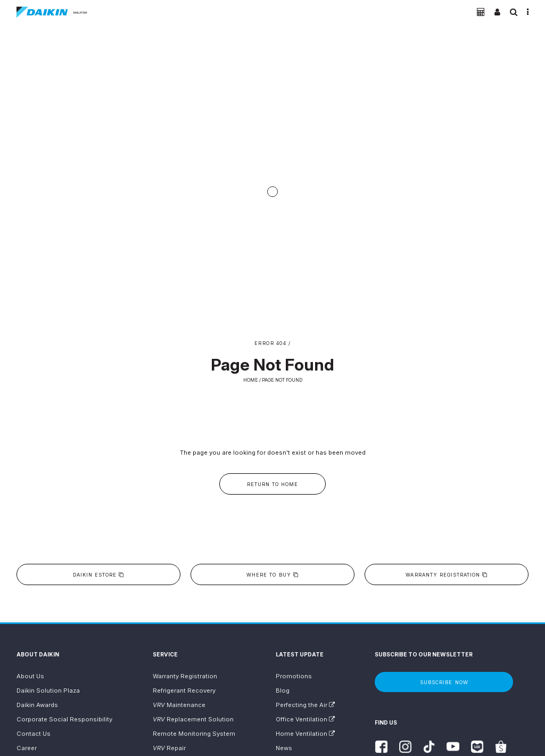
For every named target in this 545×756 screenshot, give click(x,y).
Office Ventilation (305, 719)
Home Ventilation (305, 734)
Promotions (294, 676)
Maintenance (179, 705)
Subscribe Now (444, 682)
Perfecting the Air (305, 705)
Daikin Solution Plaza (48, 691)
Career (27, 748)
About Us (30, 676)
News (284, 748)
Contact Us (34, 734)
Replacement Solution (193, 719)
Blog (283, 691)
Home (251, 380)
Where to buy (272, 575)
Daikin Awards (37, 705)
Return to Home (272, 484)
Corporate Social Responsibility (64, 719)
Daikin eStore (98, 575)
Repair (169, 748)
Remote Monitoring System (194, 734)
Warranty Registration (447, 575)
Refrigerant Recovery (184, 691)
